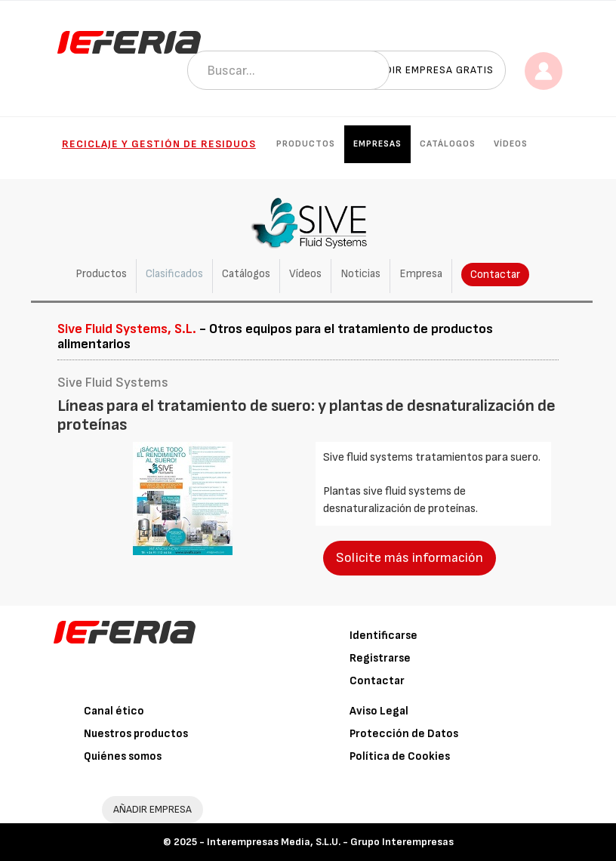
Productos (306, 144)
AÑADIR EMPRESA (152, 809)
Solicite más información (410, 558)
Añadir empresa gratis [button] (429, 70)
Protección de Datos (404, 734)
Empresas (377, 144)
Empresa (421, 274)
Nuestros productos (136, 734)
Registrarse (380, 658)
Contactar (495, 275)
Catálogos (448, 144)
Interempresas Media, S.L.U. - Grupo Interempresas (330, 842)
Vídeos (511, 144)
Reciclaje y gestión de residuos (159, 144)
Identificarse (383, 636)
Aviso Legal (379, 711)
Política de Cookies (400, 756)
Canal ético (114, 711)
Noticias (360, 274)
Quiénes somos (123, 756)
